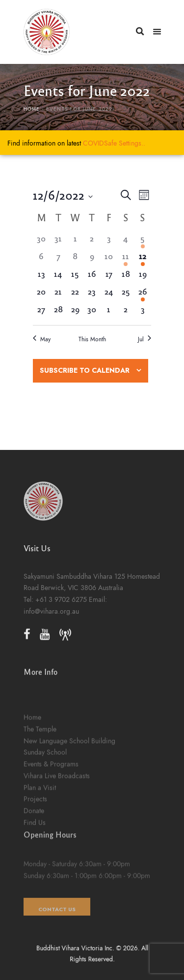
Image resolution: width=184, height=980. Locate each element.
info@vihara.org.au (51, 629)
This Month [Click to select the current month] (92, 339)
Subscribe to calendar (85, 371)
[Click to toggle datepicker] (63, 195)
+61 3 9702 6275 (61, 618)
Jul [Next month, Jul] (145, 339)
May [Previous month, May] (42, 339)
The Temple (40, 797)
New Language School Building (69, 809)
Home (32, 109)
